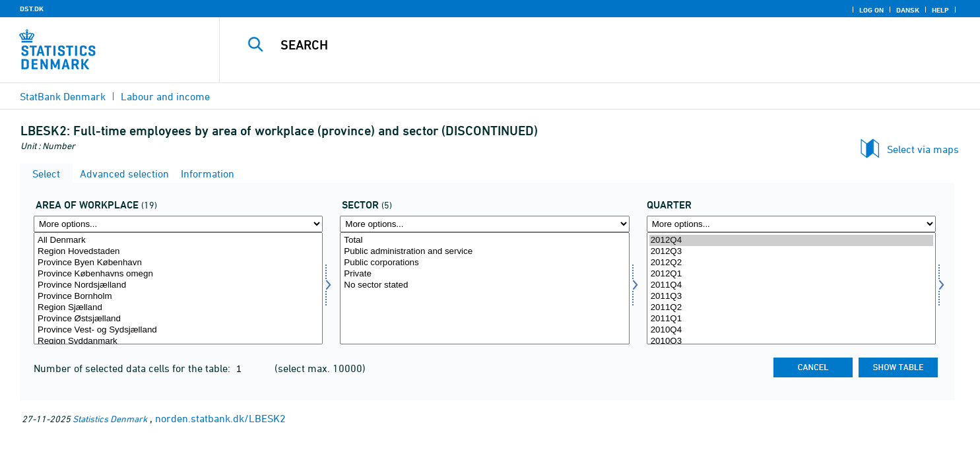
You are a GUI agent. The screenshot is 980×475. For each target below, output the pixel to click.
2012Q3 (791, 252)
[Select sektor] (484, 288)
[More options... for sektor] (484, 224)
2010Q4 (791, 330)
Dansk (908, 10)
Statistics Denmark (110, 419)
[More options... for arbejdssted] (178, 224)
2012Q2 (791, 263)
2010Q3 (791, 341)
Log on (871, 10)
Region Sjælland (178, 308)
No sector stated (484, 285)
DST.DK (32, 9)
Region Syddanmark (178, 341)
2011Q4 (791, 285)
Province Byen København (178, 263)
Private (484, 274)
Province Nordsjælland (178, 285)
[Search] (575, 45)
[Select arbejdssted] (178, 288)
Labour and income (165, 96)
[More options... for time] (791, 224)
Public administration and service (484, 252)
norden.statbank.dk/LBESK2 (220, 418)
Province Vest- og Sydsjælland (178, 330)
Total (484, 240)
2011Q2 (791, 308)
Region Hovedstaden (178, 252)
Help (940, 10)
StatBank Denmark (63, 96)
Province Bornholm (178, 297)
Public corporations (484, 263)
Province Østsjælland (178, 319)
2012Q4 (791, 240)
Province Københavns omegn (178, 274)
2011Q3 (791, 297)
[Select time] (791, 288)
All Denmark (178, 240)
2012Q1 (791, 274)
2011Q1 (791, 319)
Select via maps (923, 149)
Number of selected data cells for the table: (133, 368)
